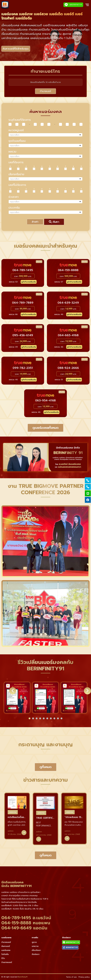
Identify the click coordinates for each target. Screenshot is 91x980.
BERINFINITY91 (70, 948)
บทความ (13, 812)
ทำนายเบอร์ (45, 91)
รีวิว (3, 958)
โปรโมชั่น (5, 954)
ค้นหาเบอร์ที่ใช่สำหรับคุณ (16, 49)
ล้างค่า (35, 222)
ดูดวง (34, 942)
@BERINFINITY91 (73, 5)
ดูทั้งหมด (46, 767)
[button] (30, 718)
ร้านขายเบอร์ (7, 962)
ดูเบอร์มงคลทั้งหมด (45, 428)
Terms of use (71, 977)
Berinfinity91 (23, 977)
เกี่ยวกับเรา (36, 950)
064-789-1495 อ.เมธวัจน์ (26, 918)
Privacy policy (84, 977)
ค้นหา (54, 222)
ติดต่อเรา (36, 954)
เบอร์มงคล (6, 950)
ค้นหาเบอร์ (6, 946)
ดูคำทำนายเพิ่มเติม (29, 282)
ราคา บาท (23, 276)
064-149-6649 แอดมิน (24, 928)
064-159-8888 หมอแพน (26, 923)
